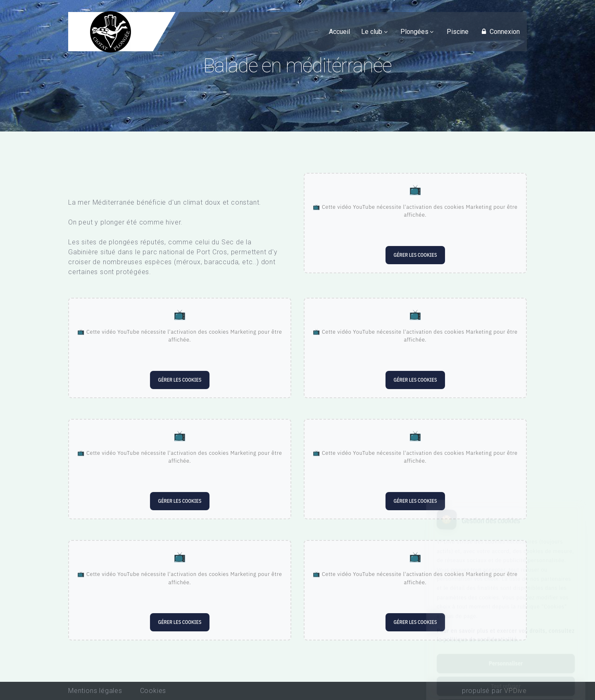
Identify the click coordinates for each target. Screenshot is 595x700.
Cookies (153, 691)
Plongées (414, 32)
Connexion (500, 32)
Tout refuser (506, 647)
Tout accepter (506, 670)
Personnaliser (506, 624)
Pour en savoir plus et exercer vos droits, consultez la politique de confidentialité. (506, 596)
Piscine (458, 32)
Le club (372, 32)
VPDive (515, 691)
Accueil (339, 32)
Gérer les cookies (415, 255)
